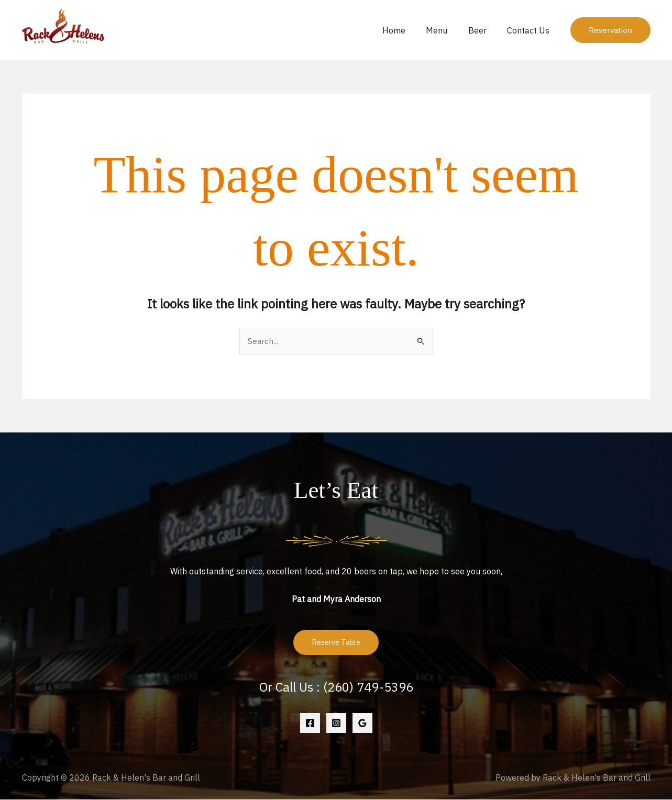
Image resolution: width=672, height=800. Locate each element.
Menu (447, 30)
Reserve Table (336, 643)
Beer (483, 30)
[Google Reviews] (362, 724)
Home (407, 30)
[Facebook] (310, 724)
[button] (610, 30)
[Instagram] (336, 724)
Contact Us (530, 30)
